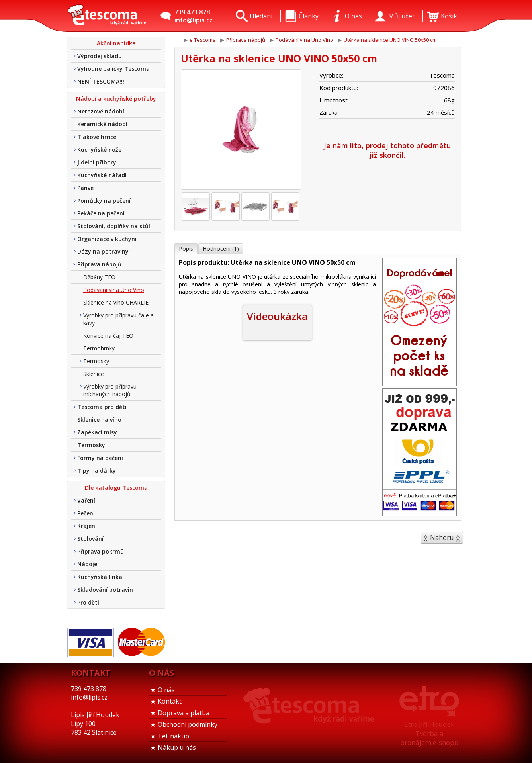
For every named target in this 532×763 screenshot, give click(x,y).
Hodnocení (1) (221, 249)
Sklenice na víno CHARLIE (116, 302)
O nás (166, 690)
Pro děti (88, 602)
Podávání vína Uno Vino (114, 290)
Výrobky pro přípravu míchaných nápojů (110, 390)
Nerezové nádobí (101, 111)
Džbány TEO (99, 277)
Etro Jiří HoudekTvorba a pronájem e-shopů (429, 733)
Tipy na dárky (97, 471)
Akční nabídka (116, 43)
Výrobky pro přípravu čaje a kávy (118, 319)
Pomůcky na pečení (104, 201)
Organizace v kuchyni (107, 239)
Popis (186, 249)
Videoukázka (277, 316)
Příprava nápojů (99, 264)
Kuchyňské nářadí (102, 175)
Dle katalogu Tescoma (116, 488)
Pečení (86, 513)
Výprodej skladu (100, 56)
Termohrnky (99, 348)
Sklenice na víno (99, 420)
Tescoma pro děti (102, 407)
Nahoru (442, 538)
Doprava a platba (184, 713)
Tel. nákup (173, 736)
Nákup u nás (177, 747)
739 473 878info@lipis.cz (194, 16)
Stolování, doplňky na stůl (114, 226)
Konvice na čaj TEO (108, 336)
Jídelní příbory (97, 162)
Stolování (90, 539)
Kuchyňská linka (100, 577)
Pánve (85, 188)
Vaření (86, 500)
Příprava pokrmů (101, 551)
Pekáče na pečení (101, 213)
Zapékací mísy (97, 432)
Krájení (87, 526)
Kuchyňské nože (99, 150)
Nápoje (87, 564)
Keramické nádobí (102, 124)
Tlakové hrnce (97, 137)
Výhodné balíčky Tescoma (113, 69)
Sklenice (94, 374)
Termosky (96, 361)
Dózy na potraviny (103, 251)
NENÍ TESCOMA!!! (101, 81)
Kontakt (170, 701)
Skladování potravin (105, 590)
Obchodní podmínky (188, 724)
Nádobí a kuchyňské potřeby (116, 99)
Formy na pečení (100, 458)
